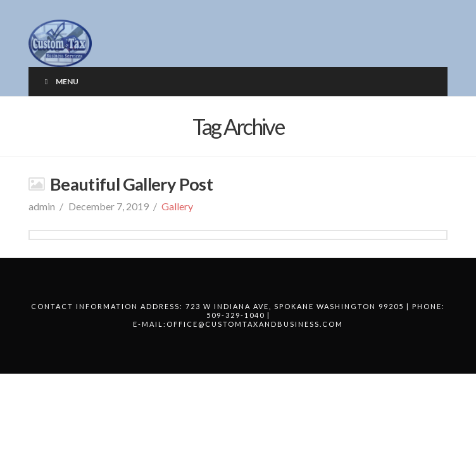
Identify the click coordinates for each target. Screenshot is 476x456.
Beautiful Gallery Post (131, 184)
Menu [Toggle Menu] (60, 81)
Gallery (177, 206)
